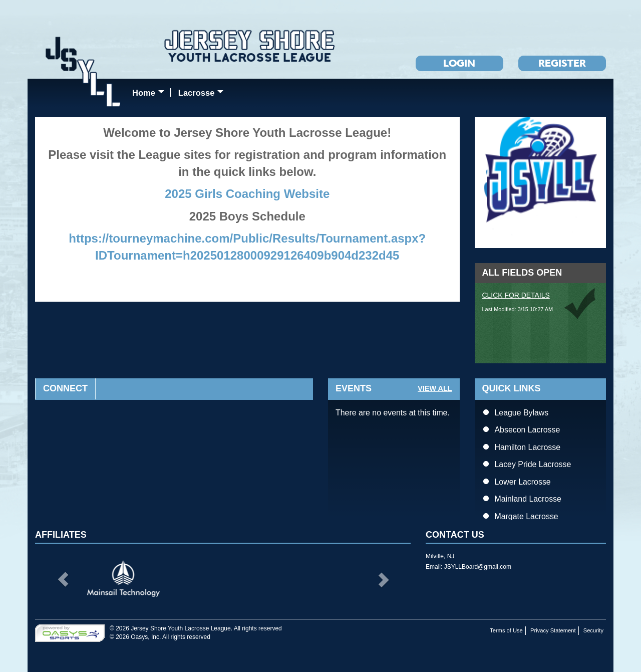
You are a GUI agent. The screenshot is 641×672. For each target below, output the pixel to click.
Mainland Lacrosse (528, 499)
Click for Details (516, 295)
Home (150, 94)
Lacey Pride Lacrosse (533, 464)
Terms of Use (506, 630)
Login (459, 63)
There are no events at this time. (393, 413)
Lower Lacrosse (523, 482)
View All (435, 389)
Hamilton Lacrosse (528, 447)
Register (562, 63)
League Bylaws (522, 413)
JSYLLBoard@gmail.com (478, 567)
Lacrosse (203, 94)
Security (593, 630)
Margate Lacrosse (527, 516)
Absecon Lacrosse (528, 430)
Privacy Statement (553, 630)
